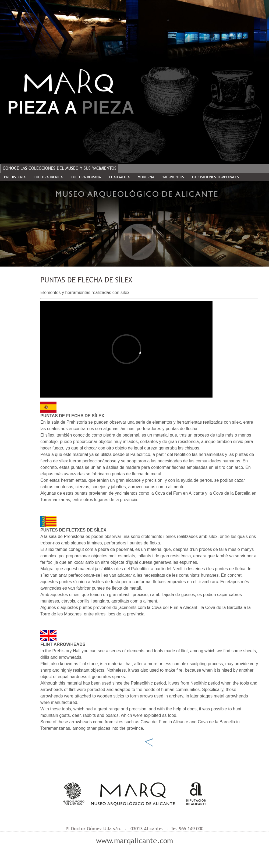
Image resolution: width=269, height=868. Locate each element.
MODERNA (146, 177)
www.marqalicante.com (134, 841)
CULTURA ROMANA (86, 177)
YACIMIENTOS (173, 177)
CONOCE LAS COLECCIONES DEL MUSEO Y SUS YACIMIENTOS (60, 168)
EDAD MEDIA (119, 177)
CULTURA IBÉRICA (48, 177)
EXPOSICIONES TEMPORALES (215, 177)
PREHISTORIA (15, 177)
